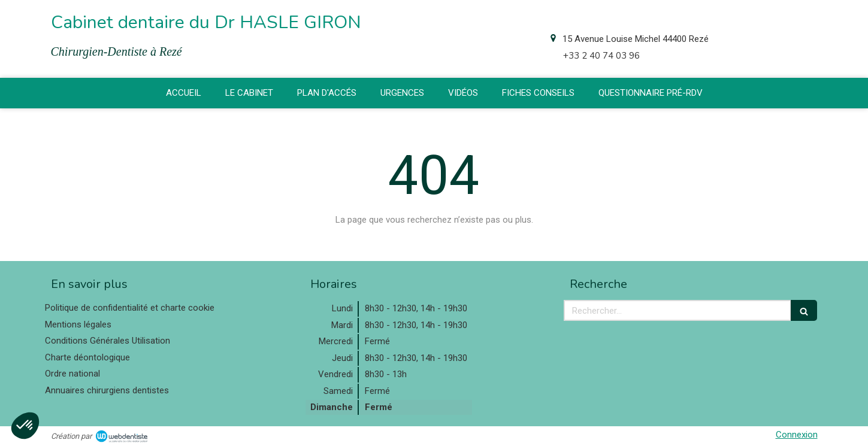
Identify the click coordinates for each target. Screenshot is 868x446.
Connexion (797, 435)
